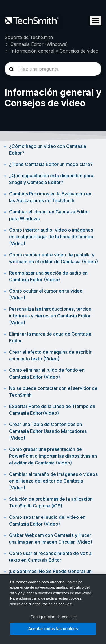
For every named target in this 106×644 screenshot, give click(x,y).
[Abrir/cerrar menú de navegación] (96, 21)
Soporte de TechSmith (29, 37)
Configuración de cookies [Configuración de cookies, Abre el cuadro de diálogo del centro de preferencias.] (53, 617)
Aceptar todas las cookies (53, 629)
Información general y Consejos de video (54, 51)
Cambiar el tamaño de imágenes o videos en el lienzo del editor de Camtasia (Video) (53, 481)
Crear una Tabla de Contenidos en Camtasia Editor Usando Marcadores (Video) (48, 431)
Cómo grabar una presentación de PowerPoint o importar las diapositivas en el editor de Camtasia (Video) (53, 456)
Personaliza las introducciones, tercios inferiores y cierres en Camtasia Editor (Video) (50, 316)
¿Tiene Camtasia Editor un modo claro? (51, 164)
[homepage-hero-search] (53, 69)
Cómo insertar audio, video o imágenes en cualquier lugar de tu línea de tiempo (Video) (51, 237)
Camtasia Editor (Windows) (39, 44)
